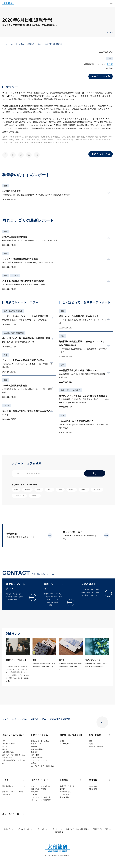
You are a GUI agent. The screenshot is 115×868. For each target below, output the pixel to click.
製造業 (27, 490)
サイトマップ (57, 829)
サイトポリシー (43, 829)
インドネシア (19, 496)
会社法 (84, 490)
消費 (16, 490)
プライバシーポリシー (26, 829)
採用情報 (93, 780)
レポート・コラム (17, 44)
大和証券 (59, 832)
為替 (60, 490)
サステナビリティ (39, 780)
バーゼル (35, 496)
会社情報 (64, 780)
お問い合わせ (9, 829)
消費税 (72, 490)
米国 (6, 355)
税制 (62, 336)
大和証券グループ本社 (102, 829)
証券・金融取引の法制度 (13, 311)
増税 (50, 490)
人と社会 (15, 275)
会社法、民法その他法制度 (14, 333)
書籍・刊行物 (95, 735)
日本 (39, 44)
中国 (39, 490)
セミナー (6, 780)
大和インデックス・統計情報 (77, 829)
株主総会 (97, 490)
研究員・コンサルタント (71, 735)
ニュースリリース (11, 814)
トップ (5, 44)
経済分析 (31, 44)
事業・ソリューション (13, 735)
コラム (7, 405)
